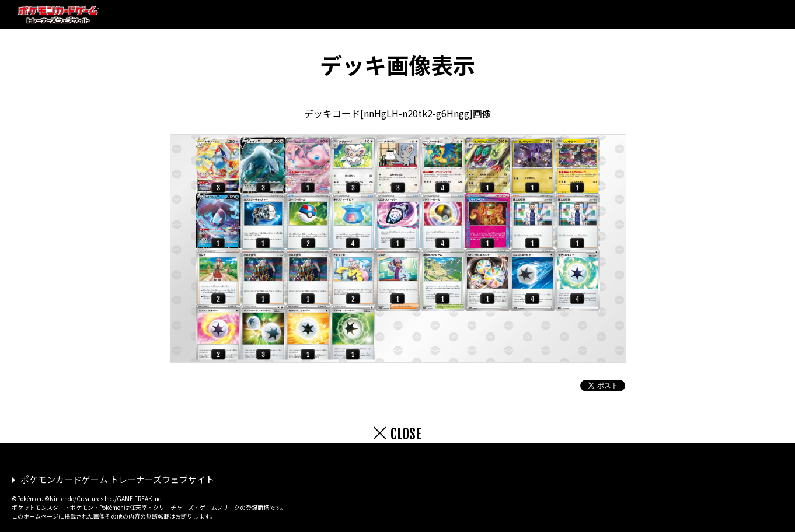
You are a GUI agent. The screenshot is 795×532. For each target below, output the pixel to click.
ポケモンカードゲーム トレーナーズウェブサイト (117, 479)
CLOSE (406, 434)
